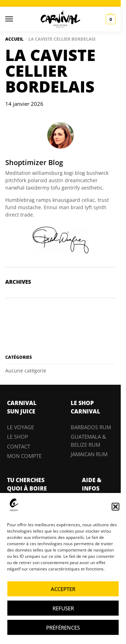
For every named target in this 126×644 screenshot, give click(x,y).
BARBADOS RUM (91, 427)
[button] (115, 507)
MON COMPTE (24, 456)
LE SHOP (17, 437)
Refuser (63, 608)
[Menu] (16, 19)
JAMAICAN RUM (89, 454)
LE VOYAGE (20, 427)
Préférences (63, 628)
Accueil (14, 39)
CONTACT (19, 446)
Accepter (63, 589)
